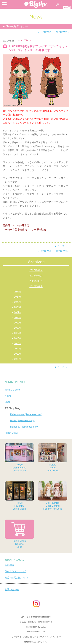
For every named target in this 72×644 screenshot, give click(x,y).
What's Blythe (12, 390)
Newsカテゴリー (17, 26)
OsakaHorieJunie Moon (53, 458)
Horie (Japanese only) (22, 420)
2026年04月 (36, 270)
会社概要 (9, 565)
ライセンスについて (16, 571)
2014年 (18, 349)
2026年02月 (36, 281)
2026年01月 (36, 286)
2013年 (18, 354)
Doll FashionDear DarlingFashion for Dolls (53, 496)
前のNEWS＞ (63, 32)
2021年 (18, 312)
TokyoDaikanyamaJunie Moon (19, 458)
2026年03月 (36, 276)
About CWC (11, 433)
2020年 (18, 318)
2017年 (18, 333)
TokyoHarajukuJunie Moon (19, 496)
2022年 (18, 307)
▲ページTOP (62, 246)
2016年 (18, 338)
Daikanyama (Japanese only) (26, 414)
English (66, 7)
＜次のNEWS (44, 32)
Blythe (36, 4)
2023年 (18, 302)
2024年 (18, 297)
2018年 (18, 328)
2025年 (18, 292)
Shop (8, 402)
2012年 (18, 359)
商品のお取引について (17, 578)
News (8, 396)
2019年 (18, 323)
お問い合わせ (12, 589)
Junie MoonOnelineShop (19, 534)
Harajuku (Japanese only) (24, 427)
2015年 (18, 343)
